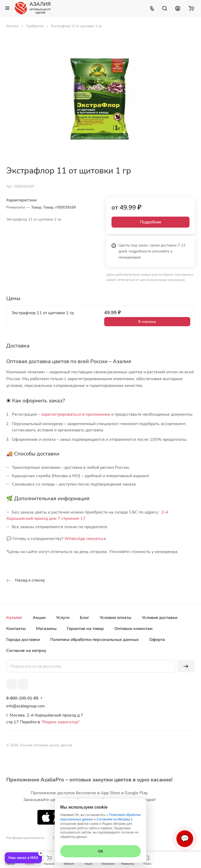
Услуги (63, 618)
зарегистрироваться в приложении (76, 414)
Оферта (157, 640)
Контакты (16, 629)
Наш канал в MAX (23, 858)
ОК (100, 851)
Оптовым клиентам (133, 629)
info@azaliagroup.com (26, 706)
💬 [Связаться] (185, 839)
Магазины (46, 629)
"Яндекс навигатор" (60, 722)
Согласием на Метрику (113, 819)
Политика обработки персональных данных (94, 640)
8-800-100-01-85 (22, 698)
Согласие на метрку (26, 651)
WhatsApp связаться (85, 539)
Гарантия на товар (85, 629)
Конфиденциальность (25, 838)
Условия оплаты (116, 618)
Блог (85, 618)
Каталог (14, 618)
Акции (39, 618)
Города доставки (23, 640)
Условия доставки (160, 618)
